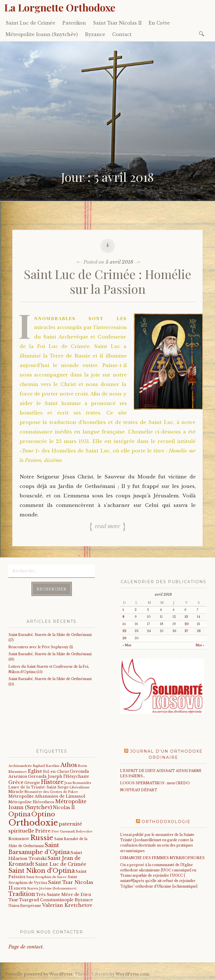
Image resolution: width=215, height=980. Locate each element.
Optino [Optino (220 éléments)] (43, 814)
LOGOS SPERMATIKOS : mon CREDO (155, 783)
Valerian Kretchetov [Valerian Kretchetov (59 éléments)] (67, 905)
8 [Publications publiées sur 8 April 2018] (123, 617)
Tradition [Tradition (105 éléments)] (22, 894)
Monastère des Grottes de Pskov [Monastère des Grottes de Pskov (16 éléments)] (51, 792)
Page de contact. (26, 947)
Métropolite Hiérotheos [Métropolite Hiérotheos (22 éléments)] (31, 802)
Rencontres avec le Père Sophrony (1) (41, 647)
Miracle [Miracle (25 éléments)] (16, 792)
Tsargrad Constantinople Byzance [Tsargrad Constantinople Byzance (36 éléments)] (56, 900)
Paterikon (74, 23)
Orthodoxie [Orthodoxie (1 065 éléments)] (33, 823)
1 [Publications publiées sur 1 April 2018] (123, 610)
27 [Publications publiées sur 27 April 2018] (186, 631)
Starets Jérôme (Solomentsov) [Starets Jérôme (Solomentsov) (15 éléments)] (52, 888)
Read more (107, 526)
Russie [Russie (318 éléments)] (42, 838)
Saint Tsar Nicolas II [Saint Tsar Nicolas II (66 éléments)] (51, 885)
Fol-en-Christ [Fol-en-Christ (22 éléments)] (56, 772)
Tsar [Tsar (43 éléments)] (13, 900)
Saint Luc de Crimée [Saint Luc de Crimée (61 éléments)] (61, 864)
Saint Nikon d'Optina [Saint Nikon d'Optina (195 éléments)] (42, 871)
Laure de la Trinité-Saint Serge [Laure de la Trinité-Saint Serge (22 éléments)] (38, 787)
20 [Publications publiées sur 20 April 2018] (187, 624)
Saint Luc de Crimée (31, 23)
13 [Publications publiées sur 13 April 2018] (186, 617)
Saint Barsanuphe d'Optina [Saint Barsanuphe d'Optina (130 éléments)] (39, 848)
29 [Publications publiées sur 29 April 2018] (124, 638)
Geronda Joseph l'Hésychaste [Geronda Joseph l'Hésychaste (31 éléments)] (59, 776)
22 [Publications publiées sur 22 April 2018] (124, 631)
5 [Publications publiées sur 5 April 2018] (173, 610)
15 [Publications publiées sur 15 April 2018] (124, 624)
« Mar (127, 645)
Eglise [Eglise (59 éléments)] (35, 771)
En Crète (159, 23)
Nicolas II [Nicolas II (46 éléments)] (64, 808)
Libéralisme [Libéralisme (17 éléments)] (80, 787)
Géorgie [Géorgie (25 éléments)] (32, 783)
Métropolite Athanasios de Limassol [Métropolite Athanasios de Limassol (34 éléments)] (47, 796)
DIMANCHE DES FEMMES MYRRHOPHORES (162, 858)
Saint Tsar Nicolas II (117, 23)
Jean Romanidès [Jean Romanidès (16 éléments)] (78, 783)
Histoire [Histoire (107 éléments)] (52, 782)
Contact (122, 34)
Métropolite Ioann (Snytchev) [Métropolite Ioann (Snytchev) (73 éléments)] (47, 804)
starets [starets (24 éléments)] (20, 888)
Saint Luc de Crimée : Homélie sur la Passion (107, 281)
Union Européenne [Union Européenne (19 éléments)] (25, 906)
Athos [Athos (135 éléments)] (69, 765)
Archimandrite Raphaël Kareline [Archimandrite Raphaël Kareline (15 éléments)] (34, 766)
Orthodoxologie (166, 822)
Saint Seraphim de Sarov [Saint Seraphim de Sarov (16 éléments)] (46, 877)
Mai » (200, 645)
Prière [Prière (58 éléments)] (43, 831)
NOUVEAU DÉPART (139, 790)
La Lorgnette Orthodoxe (60, 7)
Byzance (95, 34)
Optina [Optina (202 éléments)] (19, 814)
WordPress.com (132, 974)
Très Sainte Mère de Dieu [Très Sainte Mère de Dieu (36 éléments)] (63, 895)
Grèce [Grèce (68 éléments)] (16, 782)
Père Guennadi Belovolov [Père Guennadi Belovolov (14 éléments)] (72, 832)
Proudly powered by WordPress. (40, 974)
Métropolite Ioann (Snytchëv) (42, 34)
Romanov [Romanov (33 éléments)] (19, 839)
